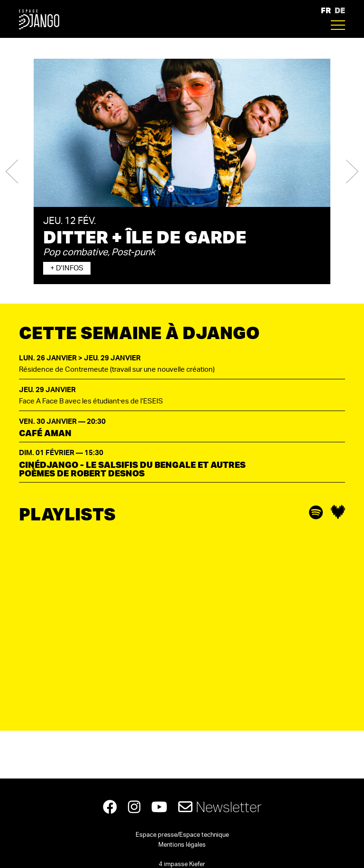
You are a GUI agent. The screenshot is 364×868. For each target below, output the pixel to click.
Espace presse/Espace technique (182, 835)
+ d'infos (67, 268)
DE (340, 10)
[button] (12, 171)
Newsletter (220, 807)
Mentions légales (182, 845)
